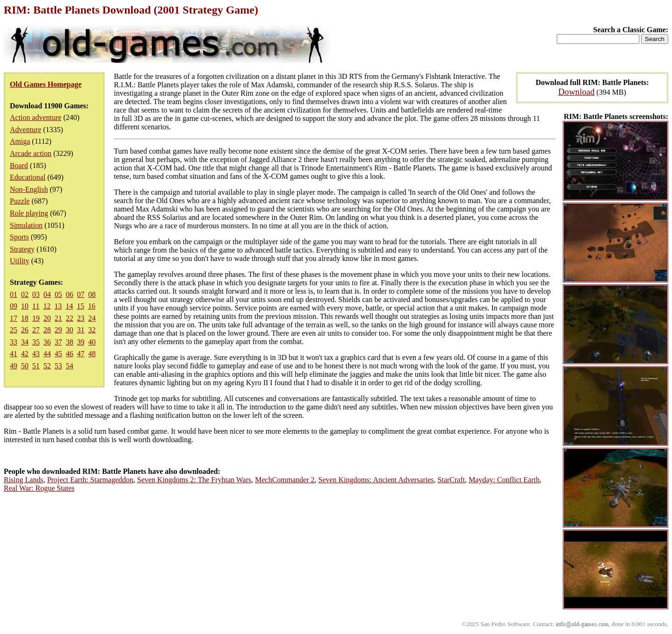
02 (25, 294)
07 (81, 294)
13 (58, 306)
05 (58, 294)
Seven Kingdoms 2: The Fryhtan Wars (194, 480)
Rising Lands (24, 480)
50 (25, 366)
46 (70, 354)
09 (14, 306)
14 (69, 306)
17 (14, 318)
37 (58, 342)
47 (81, 354)
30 (70, 330)
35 (36, 342)
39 (81, 342)
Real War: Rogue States (39, 488)
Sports (19, 237)
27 (36, 330)
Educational (28, 177)
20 (47, 318)
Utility (20, 261)
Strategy (22, 249)
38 (70, 342)
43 (36, 354)
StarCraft (451, 480)
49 (14, 366)
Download (576, 92)
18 (25, 318)
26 (25, 330)
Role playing (29, 213)
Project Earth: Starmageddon (90, 480)
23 (81, 318)
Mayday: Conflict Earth (504, 480)
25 (14, 330)
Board (19, 166)
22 (70, 318)
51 (36, 366)
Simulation (26, 225)
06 (70, 294)
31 (81, 330)
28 (47, 330)
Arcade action (31, 153)
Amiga (20, 141)
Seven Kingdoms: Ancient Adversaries (376, 480)
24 (92, 318)
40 (92, 342)
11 (36, 306)
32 (92, 330)
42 (25, 354)
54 (70, 366)
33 (14, 342)
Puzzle (20, 201)
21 (58, 318)
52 (47, 366)
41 (14, 354)
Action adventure (36, 117)
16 (91, 306)
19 (36, 318)
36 (47, 342)
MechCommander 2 (285, 480)
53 (58, 366)
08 (92, 294)
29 (58, 330)
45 (58, 354)
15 (80, 306)
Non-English (29, 189)
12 (47, 306)
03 (36, 294)
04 (47, 294)
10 (25, 306)
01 (14, 294)
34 (25, 342)
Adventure (26, 130)
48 (92, 354)
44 (47, 354)
